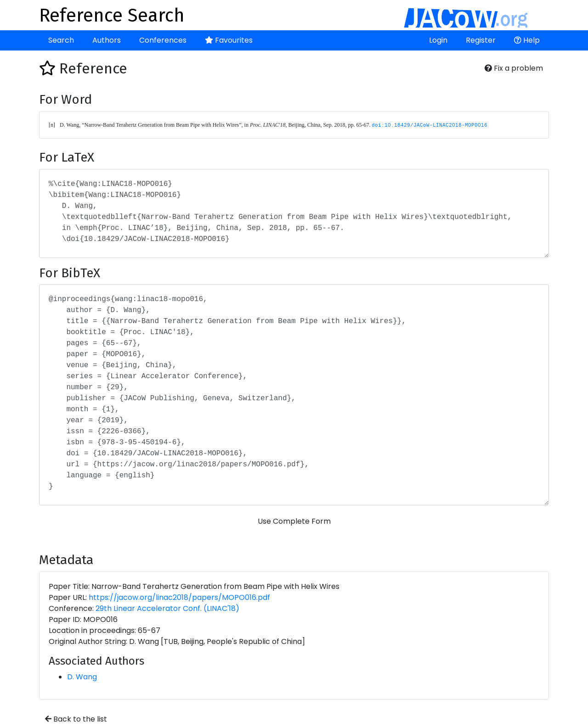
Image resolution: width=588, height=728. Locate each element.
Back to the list (76, 719)
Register (481, 40)
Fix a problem (514, 68)
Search (61, 40)
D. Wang (82, 677)
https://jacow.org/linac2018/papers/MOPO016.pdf (179, 597)
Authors (107, 40)
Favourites (229, 40)
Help (527, 40)
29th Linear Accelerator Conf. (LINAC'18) (167, 608)
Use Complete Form (294, 521)
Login (438, 40)
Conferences (163, 40)
